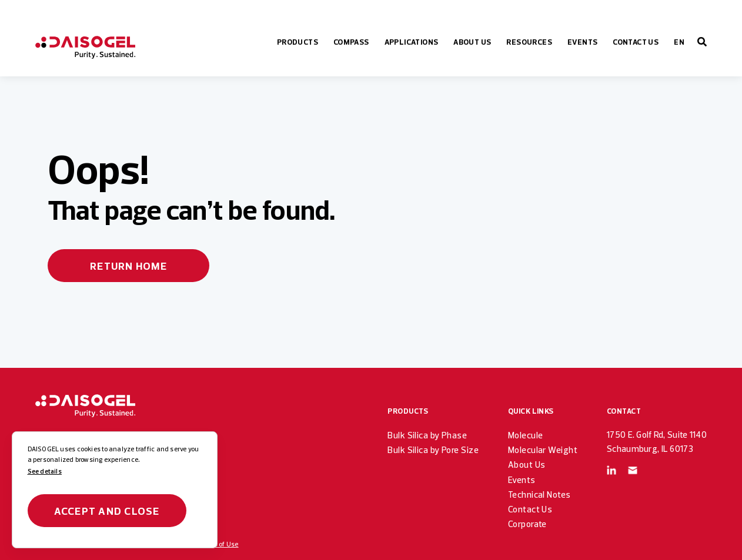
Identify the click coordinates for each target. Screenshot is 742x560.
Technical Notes (539, 494)
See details (45, 471)
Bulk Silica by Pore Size (433, 450)
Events (522, 480)
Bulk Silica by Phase (427, 435)
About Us (527, 465)
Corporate (527, 524)
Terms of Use (219, 544)
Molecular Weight (543, 450)
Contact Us (530, 509)
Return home (128, 266)
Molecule (526, 435)
